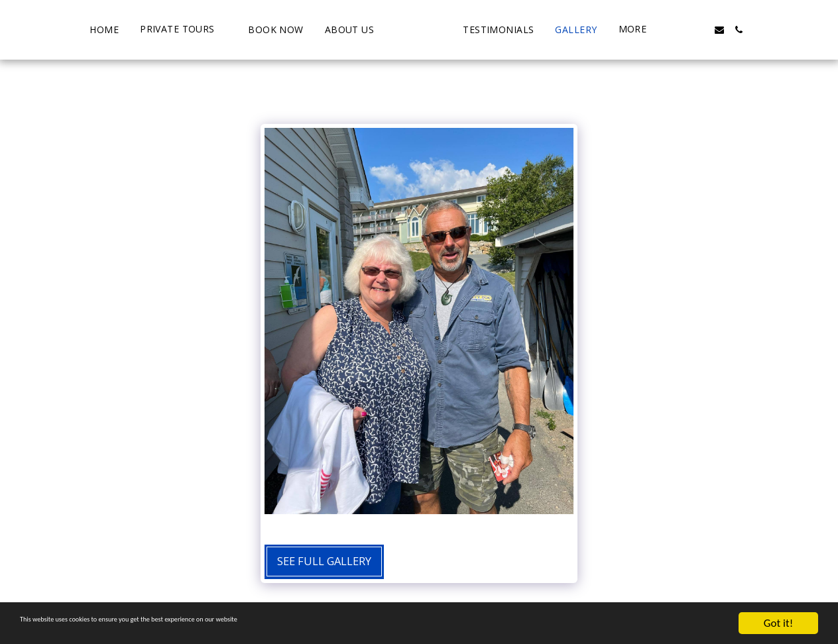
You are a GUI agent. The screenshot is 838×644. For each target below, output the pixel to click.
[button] (133, 29)
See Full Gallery (324, 561)
